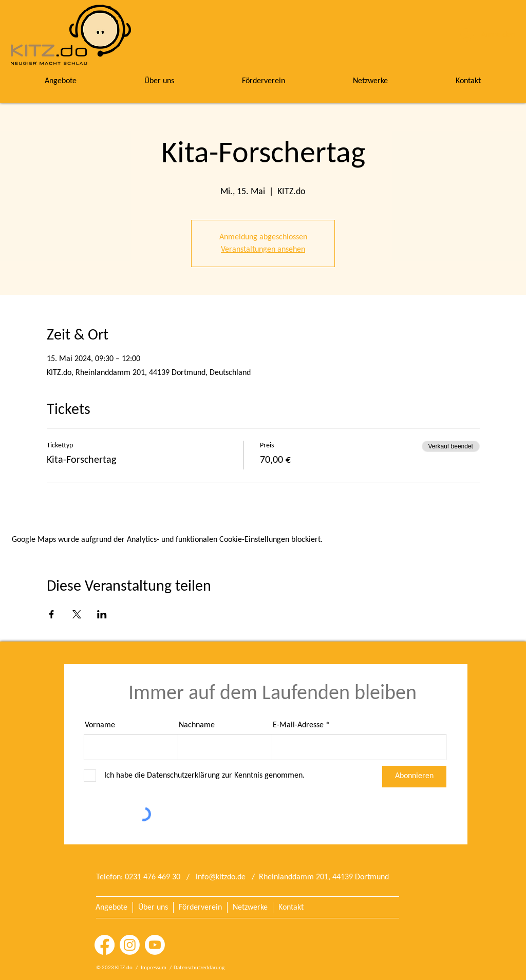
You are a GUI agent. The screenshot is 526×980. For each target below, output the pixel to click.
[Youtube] (155, 945)
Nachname (197, 725)
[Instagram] (130, 945)
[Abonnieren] (414, 777)
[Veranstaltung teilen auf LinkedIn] (102, 614)
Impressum (154, 968)
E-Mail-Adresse (298, 725)
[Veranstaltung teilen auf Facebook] (52, 614)
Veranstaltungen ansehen (263, 250)
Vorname (100, 725)
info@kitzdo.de (221, 877)
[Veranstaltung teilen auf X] (77, 614)
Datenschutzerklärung (199, 968)
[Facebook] (105, 945)
